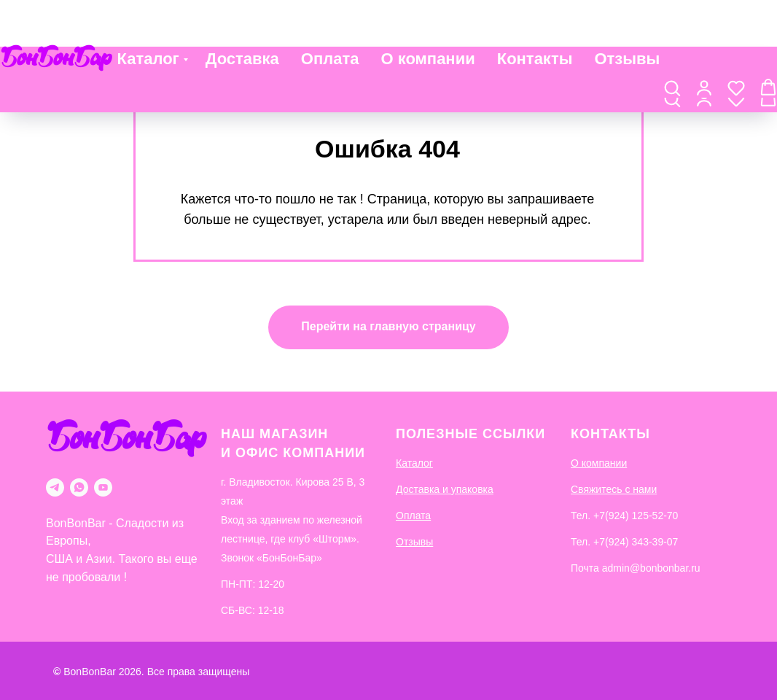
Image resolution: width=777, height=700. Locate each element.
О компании (427, 16)
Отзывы (627, 16)
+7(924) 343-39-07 (636, 542)
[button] (672, 52)
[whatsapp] (79, 487)
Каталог (148, 16)
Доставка (242, 16)
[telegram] (55, 487)
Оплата (330, 16)
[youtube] (103, 487)
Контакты (535, 16)
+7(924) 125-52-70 (636, 516)
